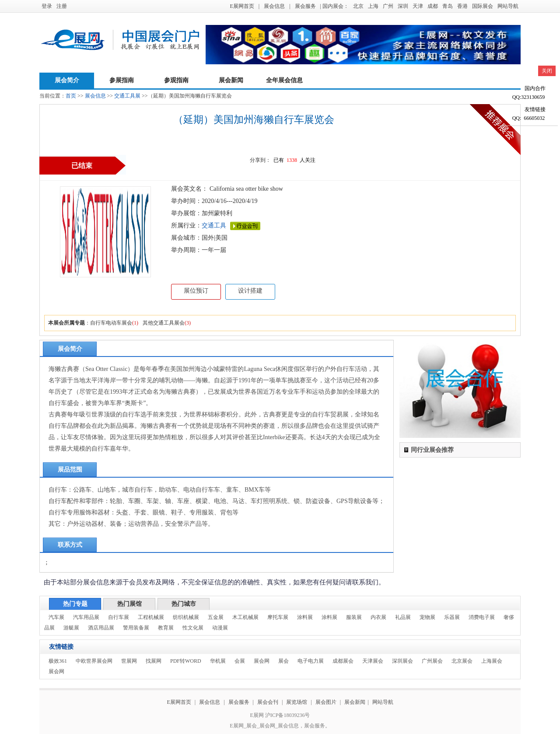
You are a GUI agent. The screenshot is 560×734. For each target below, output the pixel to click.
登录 (47, 6)
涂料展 (305, 617)
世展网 (129, 661)
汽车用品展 (86, 617)
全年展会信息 (284, 80)
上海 (373, 6)
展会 (283, 661)
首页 (71, 96)
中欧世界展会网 (94, 661)
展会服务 (305, 6)
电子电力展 (311, 661)
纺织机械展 (186, 617)
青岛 (448, 6)
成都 (433, 6)
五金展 (216, 617)
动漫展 (220, 628)
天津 (418, 6)
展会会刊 (268, 702)
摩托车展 (278, 617)
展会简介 (67, 80)
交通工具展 (127, 96)
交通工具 (214, 225)
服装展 (354, 617)
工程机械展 (151, 617)
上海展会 (492, 661)
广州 (388, 6)
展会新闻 (231, 80)
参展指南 (122, 80)
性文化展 (193, 628)
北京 (358, 6)
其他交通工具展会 (164, 323)
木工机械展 (245, 617)
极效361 (58, 661)
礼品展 (403, 617)
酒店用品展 (101, 628)
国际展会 (483, 6)
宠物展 (427, 617)
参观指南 (176, 80)
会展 (240, 661)
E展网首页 (242, 6)
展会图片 (327, 702)
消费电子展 (482, 617)
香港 (462, 6)
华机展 (218, 661)
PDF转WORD (186, 661)
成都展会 (343, 661)
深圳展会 (402, 661)
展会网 (262, 661)
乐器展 (452, 617)
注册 (62, 6)
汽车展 (56, 617)
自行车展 (119, 617)
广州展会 (432, 661)
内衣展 (378, 617)
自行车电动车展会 (111, 323)
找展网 (154, 661)
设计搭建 (250, 291)
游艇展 (71, 628)
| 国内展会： (334, 6)
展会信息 (274, 6)
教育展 (166, 628)
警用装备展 (136, 628)
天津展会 (373, 661)
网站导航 (508, 6)
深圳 (403, 6)
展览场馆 (297, 702)
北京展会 (462, 661)
